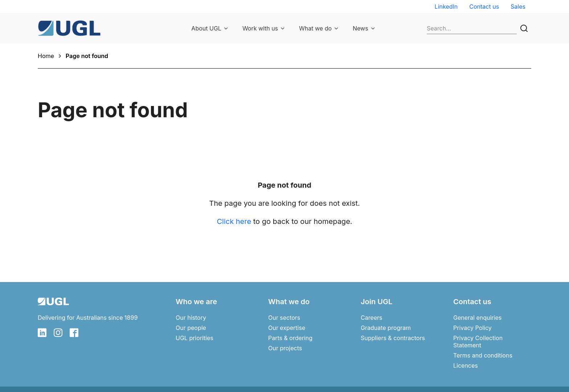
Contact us (484, 7)
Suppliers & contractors (393, 338)
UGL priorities (195, 338)
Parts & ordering (290, 338)
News (361, 28)
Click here (234, 221)
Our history (191, 318)
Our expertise (287, 328)
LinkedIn (446, 7)
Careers (372, 318)
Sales (518, 7)
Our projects (285, 348)
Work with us (260, 28)
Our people (191, 328)
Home (46, 56)
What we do (315, 28)
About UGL (206, 28)
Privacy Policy (472, 328)
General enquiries (477, 318)
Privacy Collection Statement (478, 342)
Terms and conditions (483, 355)
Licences (466, 366)
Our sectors (284, 318)
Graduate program (386, 328)
